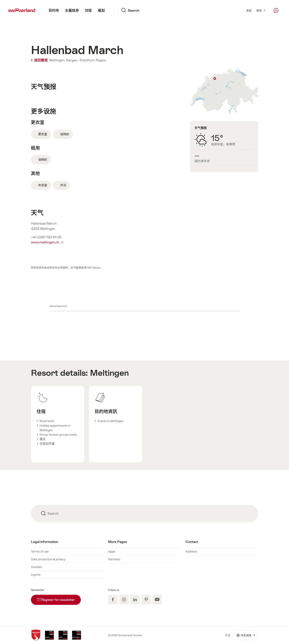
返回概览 (40, 60)
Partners (114, 559)
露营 (43, 439)
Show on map (224, 92)
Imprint (36, 575)
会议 (249, 11)
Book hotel (47, 421)
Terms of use (40, 551)
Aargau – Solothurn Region (86, 60)
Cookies (36, 567)
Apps (112, 551)
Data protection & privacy (48, 559)
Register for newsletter (59, 598)
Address (191, 551)
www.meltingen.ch (47, 242)
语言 (261, 10)
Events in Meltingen (111, 421)
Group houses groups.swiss (58, 434)
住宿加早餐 (47, 444)
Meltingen (109, 373)
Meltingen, (57, 60)
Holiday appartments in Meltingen (55, 428)
